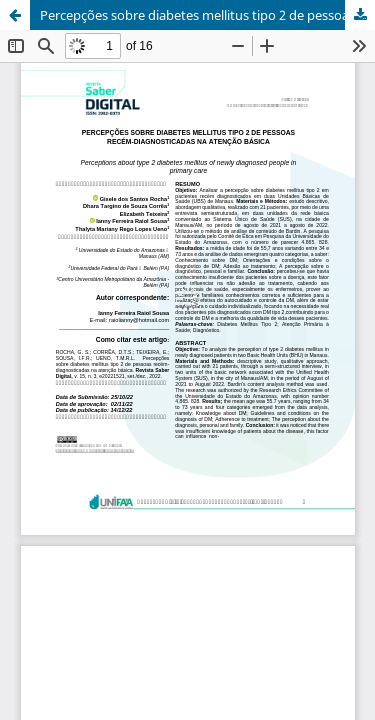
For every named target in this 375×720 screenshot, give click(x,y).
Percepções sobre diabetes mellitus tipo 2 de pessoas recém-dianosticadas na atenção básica (207, 15)
